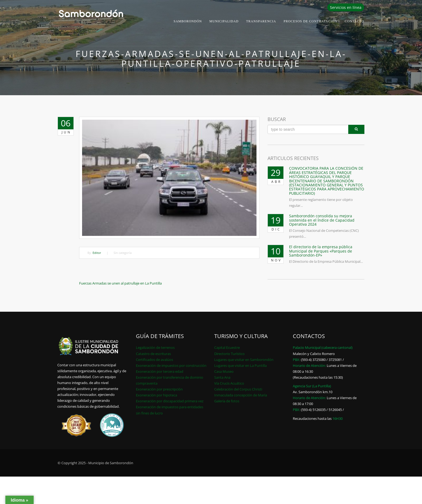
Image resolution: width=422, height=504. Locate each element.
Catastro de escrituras (153, 354)
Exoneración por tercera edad (160, 371)
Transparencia (261, 21)
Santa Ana (222, 377)
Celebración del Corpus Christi (238, 389)
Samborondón (188, 21)
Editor (97, 253)
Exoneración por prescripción (159, 389)
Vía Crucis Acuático (229, 383)
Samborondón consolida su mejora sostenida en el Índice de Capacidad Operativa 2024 (322, 220)
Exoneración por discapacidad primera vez (170, 401)
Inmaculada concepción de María (241, 395)
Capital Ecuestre (227, 347)
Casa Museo (224, 371)
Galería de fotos (227, 401)
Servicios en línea (346, 7)
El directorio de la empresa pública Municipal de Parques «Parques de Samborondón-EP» (321, 251)
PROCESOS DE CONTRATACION (310, 21)
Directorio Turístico (229, 354)
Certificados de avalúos (154, 360)
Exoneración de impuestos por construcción (171, 365)
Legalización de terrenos (155, 347)
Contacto (354, 21)
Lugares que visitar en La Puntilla (240, 365)
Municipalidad (224, 21)
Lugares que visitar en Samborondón (244, 360)
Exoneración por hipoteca (157, 395)
